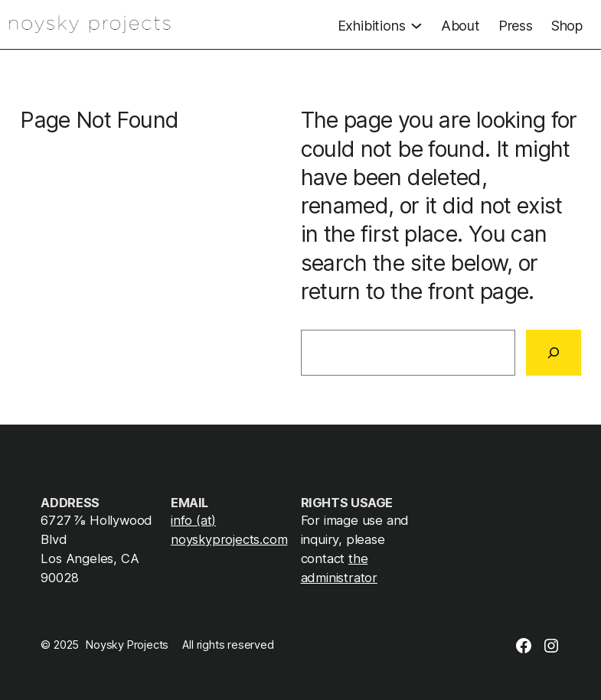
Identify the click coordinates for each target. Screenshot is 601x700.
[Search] (554, 353)
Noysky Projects (127, 645)
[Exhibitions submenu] (380, 24)
